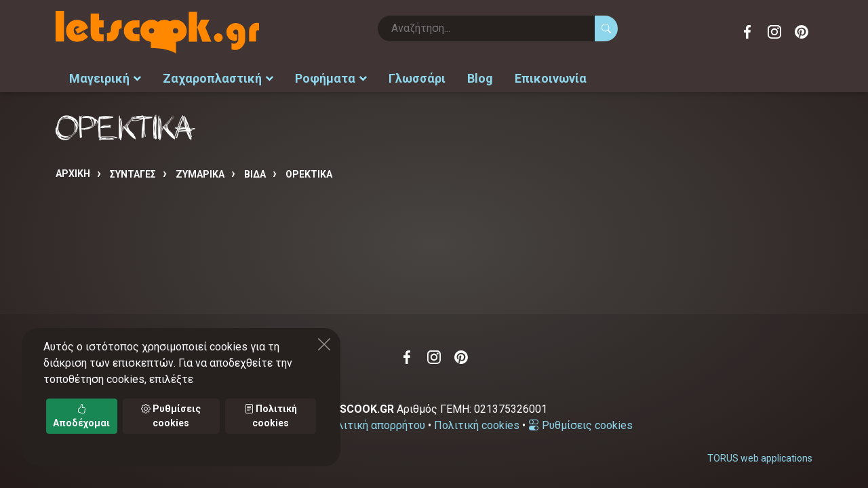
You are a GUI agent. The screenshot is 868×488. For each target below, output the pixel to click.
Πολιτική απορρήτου (374, 425)
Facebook (747, 32)
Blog (480, 78)
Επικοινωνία (551, 78)
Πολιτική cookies (477, 425)
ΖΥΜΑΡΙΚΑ (200, 174)
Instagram (774, 32)
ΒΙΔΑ (255, 174)
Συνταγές (133, 174)
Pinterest (802, 32)
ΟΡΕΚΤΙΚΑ (309, 174)
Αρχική (73, 174)
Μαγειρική (105, 78)
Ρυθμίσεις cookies (580, 425)
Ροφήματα (331, 78)
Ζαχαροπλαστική (218, 78)
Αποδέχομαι (81, 416)
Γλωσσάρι (417, 78)
